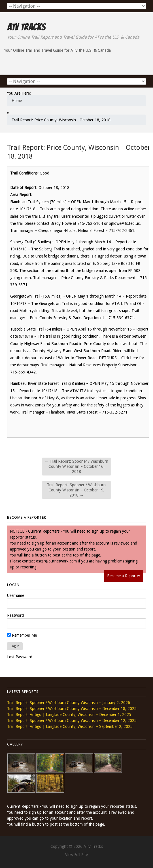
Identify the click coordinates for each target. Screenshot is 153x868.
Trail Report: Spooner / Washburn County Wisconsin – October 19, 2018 (76, 490)
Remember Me (22, 635)
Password (15, 615)
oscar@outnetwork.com (56, 561)
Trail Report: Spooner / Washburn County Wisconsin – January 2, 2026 (69, 703)
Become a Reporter (124, 576)
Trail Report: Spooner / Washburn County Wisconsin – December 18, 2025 (72, 709)
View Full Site (76, 855)
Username (16, 595)
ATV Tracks (26, 27)
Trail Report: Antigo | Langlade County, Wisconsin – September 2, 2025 (70, 726)
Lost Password (20, 657)
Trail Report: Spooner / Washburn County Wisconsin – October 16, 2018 (76, 466)
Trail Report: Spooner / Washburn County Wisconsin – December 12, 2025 (72, 720)
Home (17, 101)
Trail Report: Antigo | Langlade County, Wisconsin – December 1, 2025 (69, 715)
